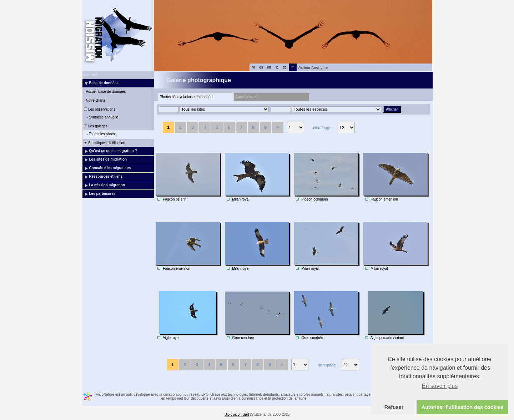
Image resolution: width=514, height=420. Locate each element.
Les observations (99, 109)
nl (253, 67)
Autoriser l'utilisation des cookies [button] (463, 407)
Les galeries (95, 126)
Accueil (91, 75)
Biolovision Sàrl (237, 414)
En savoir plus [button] (440, 386)
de (285, 67)
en (269, 67)
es (261, 67)
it (277, 67)
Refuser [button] (394, 407)
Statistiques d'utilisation (104, 143)
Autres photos (247, 97)
